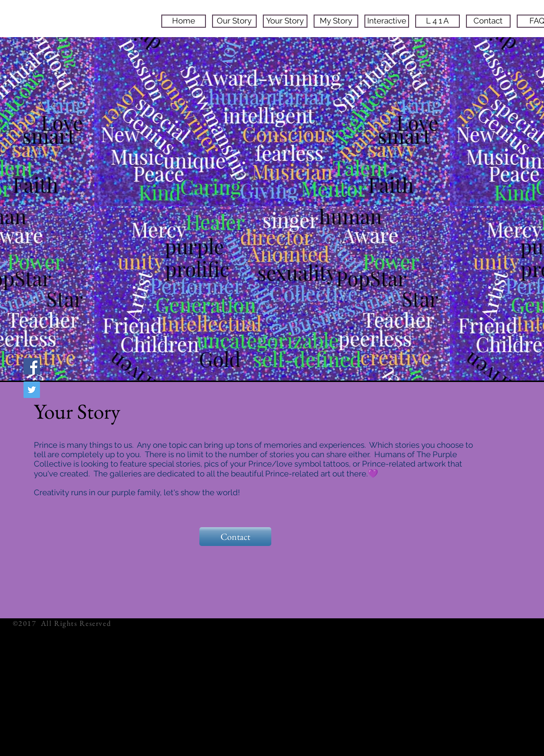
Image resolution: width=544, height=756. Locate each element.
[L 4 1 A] (438, 21)
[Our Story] (234, 21)
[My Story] (336, 21)
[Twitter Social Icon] (32, 390)
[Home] (184, 21)
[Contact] (488, 21)
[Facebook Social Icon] (32, 366)
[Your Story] (285, 21)
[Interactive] (387, 21)
